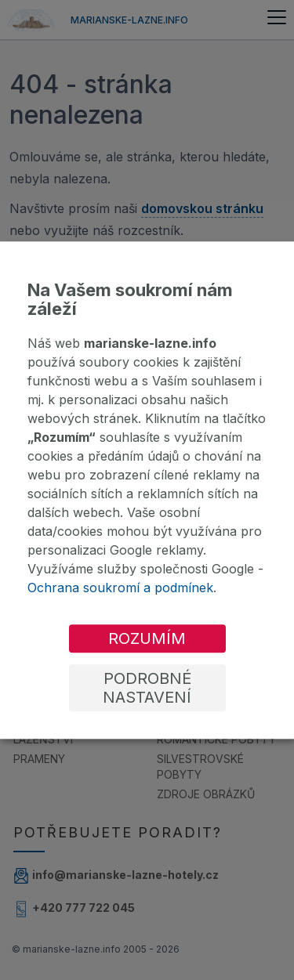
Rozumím (147, 638)
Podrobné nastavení (147, 688)
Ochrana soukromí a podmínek (120, 588)
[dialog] (147, 490)
